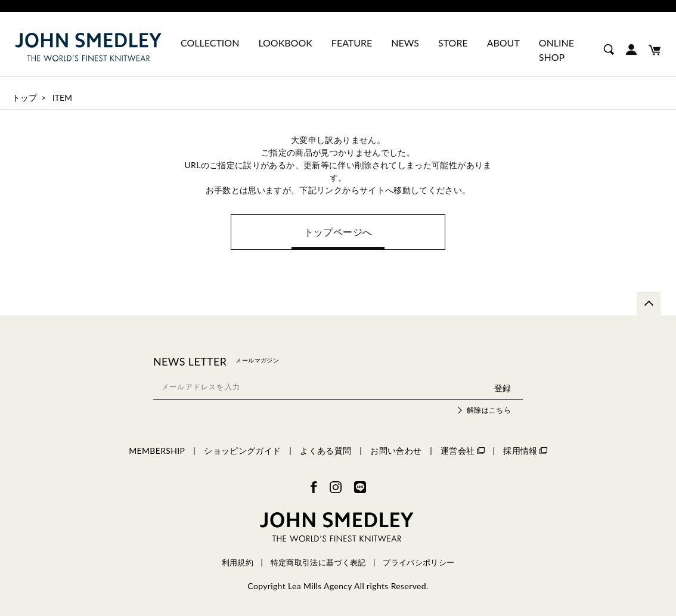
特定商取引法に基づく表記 (318, 563)
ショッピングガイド (242, 451)
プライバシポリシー (418, 563)
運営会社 (462, 451)
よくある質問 (325, 451)
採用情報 (525, 451)
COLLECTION (210, 43)
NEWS (405, 43)
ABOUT (503, 43)
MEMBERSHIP (157, 451)
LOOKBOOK (285, 43)
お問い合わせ (396, 451)
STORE (453, 43)
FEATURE (352, 43)
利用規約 (238, 563)
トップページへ (338, 232)
